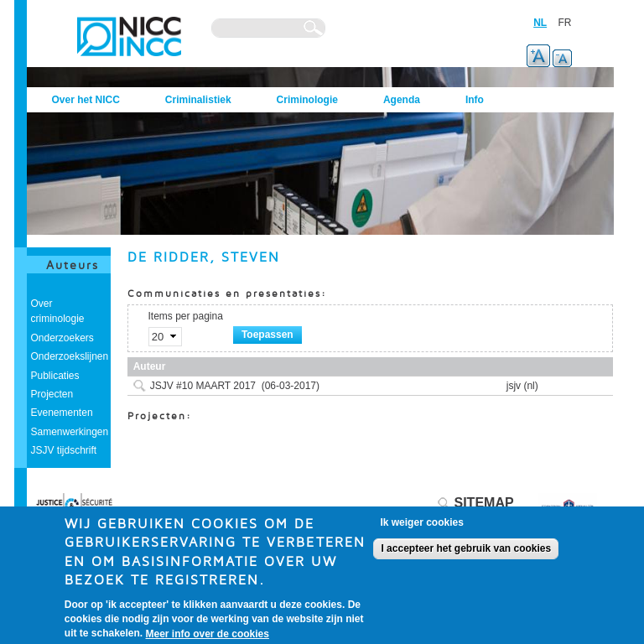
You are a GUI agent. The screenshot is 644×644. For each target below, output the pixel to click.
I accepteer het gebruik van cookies (466, 554)
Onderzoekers (62, 338)
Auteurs (73, 265)
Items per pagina (186, 316)
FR (565, 23)
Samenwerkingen (70, 432)
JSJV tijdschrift (64, 450)
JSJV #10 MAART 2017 (203, 386)
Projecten (52, 394)
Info (475, 100)
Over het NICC (86, 100)
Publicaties (55, 376)
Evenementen (62, 413)
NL (540, 23)
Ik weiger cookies (421, 528)
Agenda (402, 100)
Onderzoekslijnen (70, 356)
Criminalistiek (198, 100)
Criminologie (307, 100)
